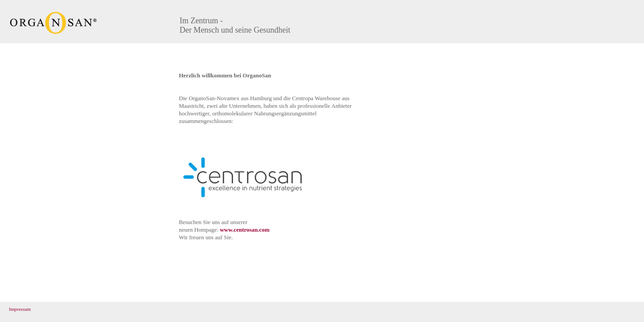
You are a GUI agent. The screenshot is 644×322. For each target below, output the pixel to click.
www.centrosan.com (245, 230)
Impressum (20, 309)
